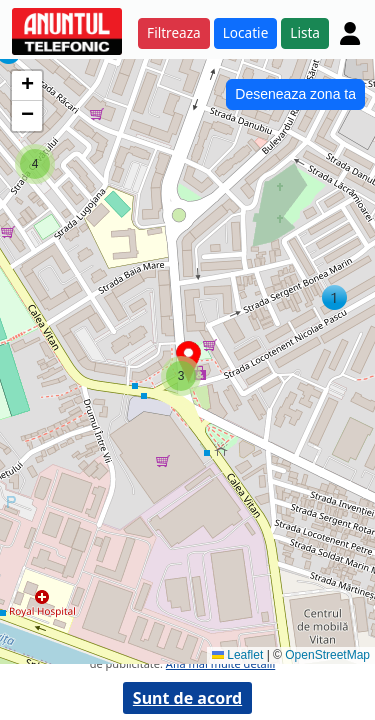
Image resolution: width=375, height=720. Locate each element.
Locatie (246, 32)
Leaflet (237, 655)
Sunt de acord (187, 698)
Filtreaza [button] (174, 32)
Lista (305, 32)
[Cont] (350, 33)
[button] (334, 297)
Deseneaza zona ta (295, 94)
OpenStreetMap (327, 655)
